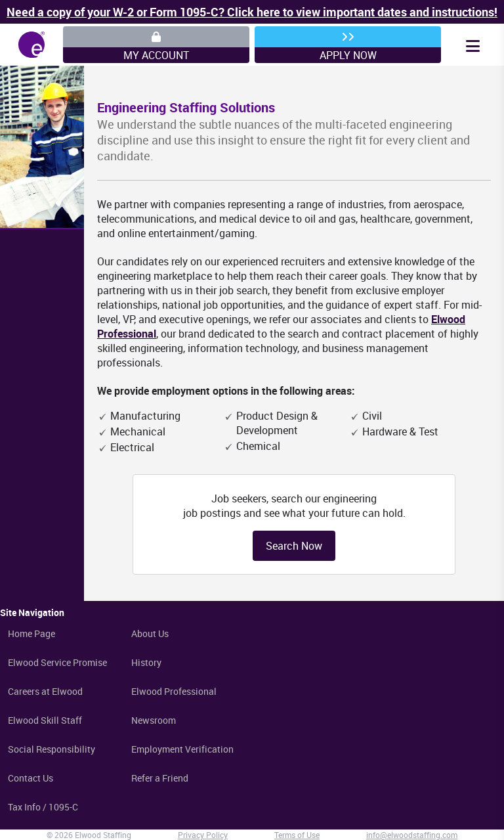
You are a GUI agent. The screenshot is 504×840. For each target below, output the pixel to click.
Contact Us (31, 778)
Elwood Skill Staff (45, 720)
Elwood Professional (174, 691)
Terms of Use (297, 835)
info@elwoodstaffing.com (412, 835)
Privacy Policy (203, 835)
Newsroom (154, 720)
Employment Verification (182, 749)
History (146, 662)
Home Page (31, 633)
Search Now (294, 546)
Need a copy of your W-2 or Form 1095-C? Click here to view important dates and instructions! (252, 12)
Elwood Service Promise (57, 662)
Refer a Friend (160, 778)
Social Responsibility (52, 749)
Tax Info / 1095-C (43, 807)
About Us (150, 633)
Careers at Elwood (45, 691)
